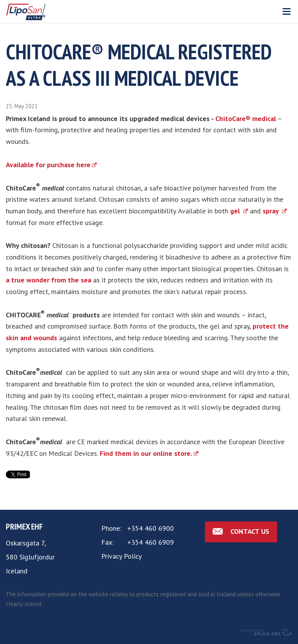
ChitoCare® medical (246, 119)
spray (272, 211)
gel (236, 211)
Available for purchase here (48, 165)
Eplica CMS (266, 632)
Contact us (250, 531)
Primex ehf (24, 526)
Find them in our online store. (146, 453)
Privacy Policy (121, 556)
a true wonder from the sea (49, 280)
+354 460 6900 (151, 528)
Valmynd (286, 12)
